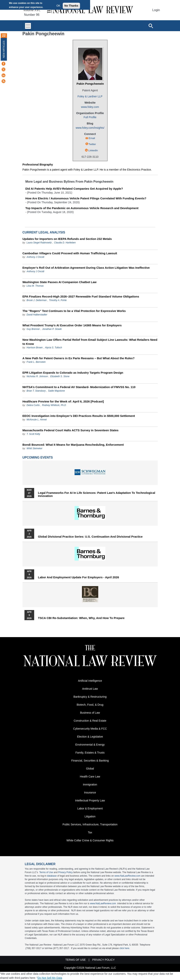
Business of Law (90, 713)
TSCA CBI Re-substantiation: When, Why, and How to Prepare (81, 618)
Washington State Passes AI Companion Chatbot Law (60, 282)
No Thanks (71, 6)
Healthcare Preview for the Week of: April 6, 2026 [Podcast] (63, 401)
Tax (90, 832)
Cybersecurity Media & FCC (90, 729)
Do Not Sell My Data (50, 978)
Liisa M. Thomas (35, 286)
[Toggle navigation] (28, 26)
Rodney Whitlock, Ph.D (54, 405)
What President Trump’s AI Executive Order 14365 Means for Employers (72, 325)
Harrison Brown (35, 348)
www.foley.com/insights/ (90, 128)
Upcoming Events (38, 457)
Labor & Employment (90, 808)
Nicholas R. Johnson (37, 376)
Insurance (90, 792)
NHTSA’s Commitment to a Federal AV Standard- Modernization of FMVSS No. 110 (79, 387)
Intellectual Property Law (90, 800)
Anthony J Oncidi (35, 257)
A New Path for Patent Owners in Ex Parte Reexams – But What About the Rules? (79, 358)
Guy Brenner (33, 329)
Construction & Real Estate (90, 721)
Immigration (90, 785)
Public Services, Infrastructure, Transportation (90, 824)
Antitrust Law (90, 689)
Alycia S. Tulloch (54, 348)
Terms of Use (46, 872)
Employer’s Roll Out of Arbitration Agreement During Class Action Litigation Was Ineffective (86, 268)
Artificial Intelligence (90, 681)
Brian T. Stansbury (36, 391)
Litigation (90, 816)
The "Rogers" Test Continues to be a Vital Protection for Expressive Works (74, 311)
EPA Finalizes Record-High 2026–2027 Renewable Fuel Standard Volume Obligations (81, 296)
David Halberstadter (37, 315)
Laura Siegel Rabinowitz (39, 243)
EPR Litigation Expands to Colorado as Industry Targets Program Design (73, 373)
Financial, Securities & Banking (90, 761)
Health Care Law (90, 777)
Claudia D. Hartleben (65, 243)
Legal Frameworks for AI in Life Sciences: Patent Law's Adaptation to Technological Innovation (97, 494)
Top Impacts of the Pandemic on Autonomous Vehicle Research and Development (82, 208)
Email (92, 138)
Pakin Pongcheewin (90, 84)
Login (156, 10)
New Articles (4, 49)
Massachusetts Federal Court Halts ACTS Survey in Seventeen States (71, 430)
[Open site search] (151, 26)
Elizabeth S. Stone (60, 376)
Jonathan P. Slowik (52, 329)
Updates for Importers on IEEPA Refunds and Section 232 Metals (67, 239)
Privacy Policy (66, 872)
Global (90, 769)
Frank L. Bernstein (36, 362)
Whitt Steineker (34, 448)
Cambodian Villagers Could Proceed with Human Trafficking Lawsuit (70, 253)
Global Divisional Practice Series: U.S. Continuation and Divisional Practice (90, 537)
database (52, 876)
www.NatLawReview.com (128, 876)
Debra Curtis (33, 405)
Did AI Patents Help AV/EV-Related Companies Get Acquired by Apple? (74, 189)
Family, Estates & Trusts (90, 753)
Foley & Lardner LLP (90, 96)
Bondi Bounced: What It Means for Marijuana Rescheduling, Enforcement (73, 445)
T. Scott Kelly (33, 434)
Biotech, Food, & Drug (90, 705)
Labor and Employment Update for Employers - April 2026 (79, 577)
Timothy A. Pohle (58, 300)
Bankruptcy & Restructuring (90, 697)
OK (58, 6)
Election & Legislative (90, 737)
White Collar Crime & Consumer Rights (90, 840)
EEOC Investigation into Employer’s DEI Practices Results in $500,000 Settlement (79, 416)
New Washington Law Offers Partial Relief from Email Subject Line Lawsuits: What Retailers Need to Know (90, 342)
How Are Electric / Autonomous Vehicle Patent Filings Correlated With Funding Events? (86, 198)
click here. (125, 948)
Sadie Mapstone (56, 391)
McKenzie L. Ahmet (37, 420)
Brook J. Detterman (37, 300)
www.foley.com (90, 107)
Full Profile (90, 117)
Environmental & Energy (90, 745)
